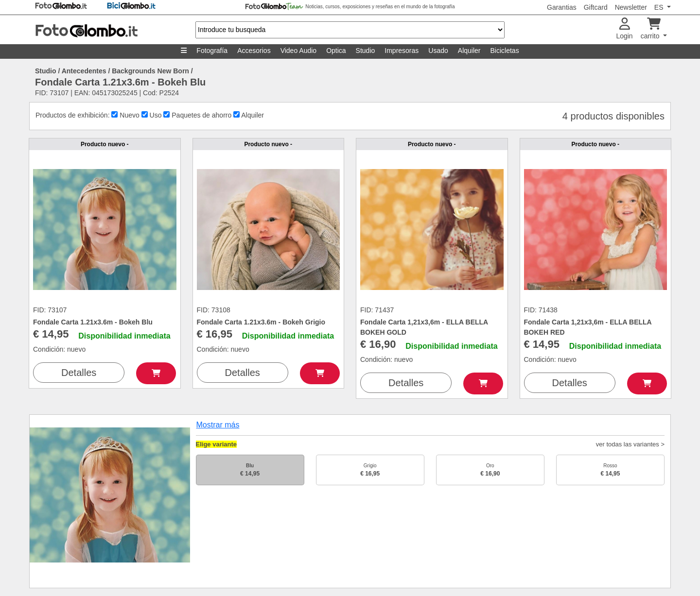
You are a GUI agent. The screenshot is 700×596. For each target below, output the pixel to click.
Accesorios (254, 51)
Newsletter (631, 7)
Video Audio (298, 51)
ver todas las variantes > (630, 444)
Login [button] (624, 29)
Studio (366, 51)
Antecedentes (84, 71)
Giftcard (596, 7)
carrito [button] (651, 29)
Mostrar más (218, 425)
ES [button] (660, 7)
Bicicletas (505, 51)
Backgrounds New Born (150, 71)
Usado (438, 51)
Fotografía (212, 51)
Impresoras (402, 51)
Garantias (562, 7)
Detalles (79, 373)
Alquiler (469, 51)
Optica (336, 51)
